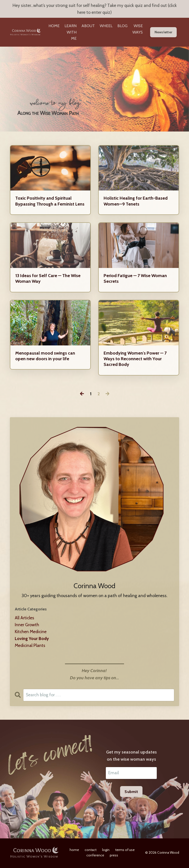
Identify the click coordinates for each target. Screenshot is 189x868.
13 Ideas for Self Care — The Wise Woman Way (48, 279)
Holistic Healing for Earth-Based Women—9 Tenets (136, 201)
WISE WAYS (138, 29)
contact (91, 851)
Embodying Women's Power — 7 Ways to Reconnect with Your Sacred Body (135, 359)
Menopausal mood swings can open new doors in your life (45, 356)
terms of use (125, 851)
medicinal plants (31, 646)
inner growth (27, 625)
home (74, 851)
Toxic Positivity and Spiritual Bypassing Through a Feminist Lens (50, 201)
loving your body (32, 639)
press (114, 856)
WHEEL (106, 26)
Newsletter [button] (164, 32)
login (106, 851)
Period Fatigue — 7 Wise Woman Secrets (135, 279)
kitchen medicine (31, 632)
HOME (54, 26)
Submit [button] (131, 793)
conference (95, 856)
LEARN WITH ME (71, 33)
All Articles (25, 618)
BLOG (122, 26)
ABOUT (88, 26)
